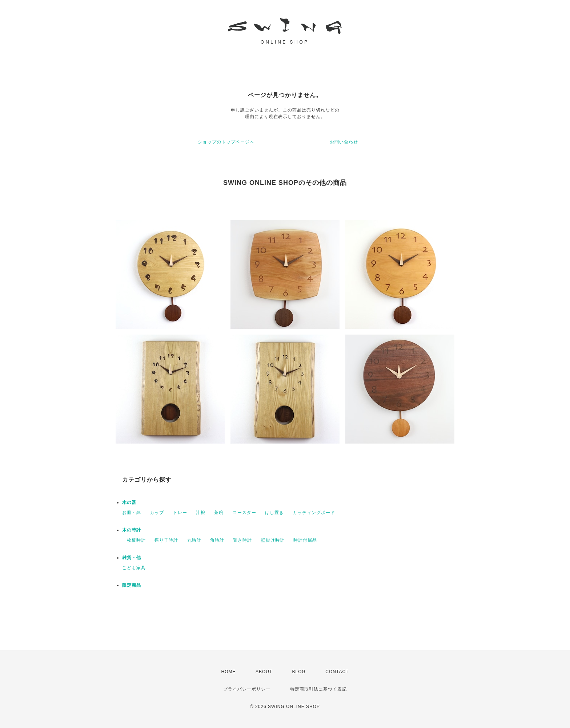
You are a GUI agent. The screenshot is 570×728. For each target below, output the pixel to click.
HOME (229, 672)
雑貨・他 (132, 558)
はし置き (274, 513)
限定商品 (132, 585)
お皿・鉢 (132, 513)
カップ (157, 513)
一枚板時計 (134, 540)
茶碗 (219, 513)
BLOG (299, 672)
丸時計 (194, 540)
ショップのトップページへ (226, 142)
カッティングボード (314, 513)
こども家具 (134, 568)
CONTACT (337, 672)
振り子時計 (166, 540)
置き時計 (242, 540)
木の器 (129, 502)
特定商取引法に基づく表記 (318, 689)
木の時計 (132, 530)
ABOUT (264, 672)
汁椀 (201, 513)
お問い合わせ (344, 142)
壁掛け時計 (273, 540)
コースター (244, 513)
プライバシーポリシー (247, 689)
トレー (180, 513)
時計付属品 (305, 540)
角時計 (217, 540)
